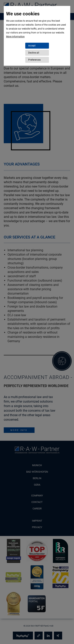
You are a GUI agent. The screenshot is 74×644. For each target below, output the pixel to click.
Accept (32, 46)
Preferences (34, 60)
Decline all (34, 53)
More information (15, 37)
